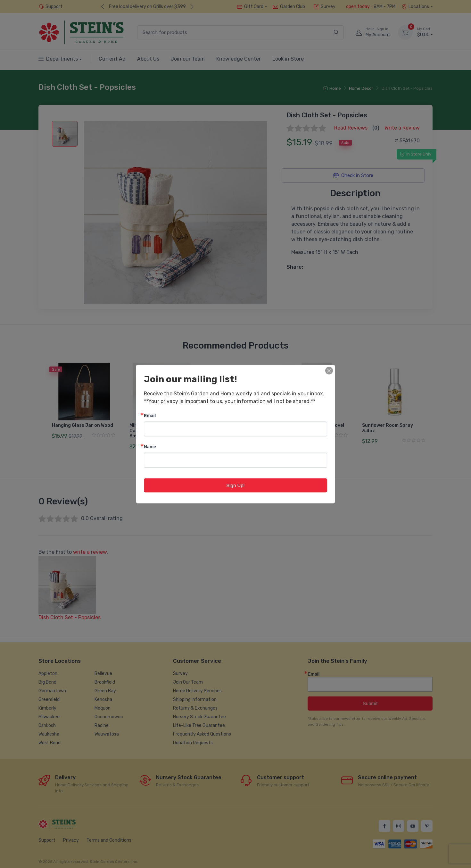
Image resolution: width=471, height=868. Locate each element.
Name (150, 446)
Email (150, 415)
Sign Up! (235, 485)
